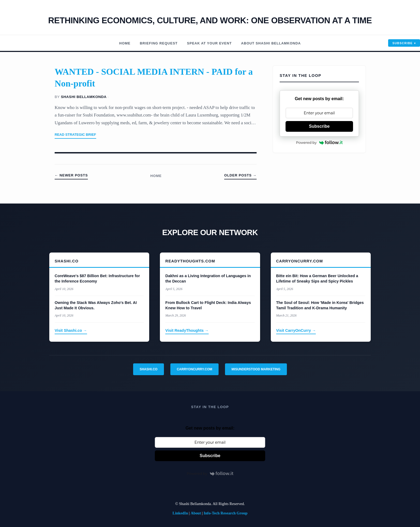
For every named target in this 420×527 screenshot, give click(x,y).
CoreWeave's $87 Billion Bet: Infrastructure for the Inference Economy (97, 278)
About (196, 513)
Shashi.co (149, 369)
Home (119, 43)
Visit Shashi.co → (71, 330)
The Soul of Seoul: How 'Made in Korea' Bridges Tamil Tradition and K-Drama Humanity (320, 305)
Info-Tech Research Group (226, 513)
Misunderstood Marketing (256, 369)
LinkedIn (180, 513)
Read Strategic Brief (75, 135)
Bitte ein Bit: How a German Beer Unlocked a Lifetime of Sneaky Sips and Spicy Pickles (317, 278)
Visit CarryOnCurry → (296, 330)
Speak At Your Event (209, 43)
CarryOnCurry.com (194, 369)
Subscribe (403, 43)
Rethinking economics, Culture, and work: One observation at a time (210, 20)
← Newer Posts (71, 175)
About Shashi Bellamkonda (275, 43)
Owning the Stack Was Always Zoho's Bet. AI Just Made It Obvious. (96, 305)
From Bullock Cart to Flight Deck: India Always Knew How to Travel (208, 305)
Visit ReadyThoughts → (187, 330)
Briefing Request (155, 43)
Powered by (319, 142)
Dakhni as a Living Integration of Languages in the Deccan (208, 278)
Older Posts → (240, 175)
